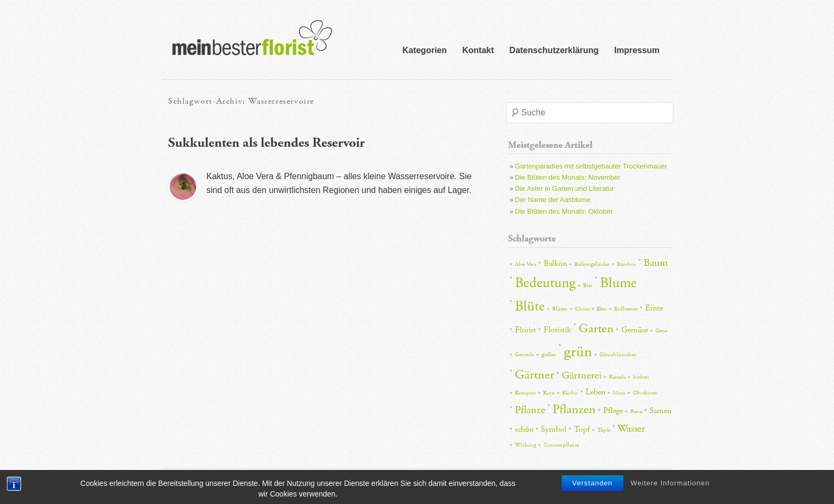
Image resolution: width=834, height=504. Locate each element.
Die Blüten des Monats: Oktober (564, 211)
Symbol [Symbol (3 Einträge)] (554, 429)
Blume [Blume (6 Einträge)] (618, 283)
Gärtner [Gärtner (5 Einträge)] (535, 375)
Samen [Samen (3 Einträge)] (660, 411)
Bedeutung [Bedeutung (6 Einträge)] (545, 283)
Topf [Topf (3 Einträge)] (582, 429)
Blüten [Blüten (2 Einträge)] (560, 309)
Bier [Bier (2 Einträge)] (588, 285)
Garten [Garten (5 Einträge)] (596, 329)
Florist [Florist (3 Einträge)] (526, 330)
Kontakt (478, 50)
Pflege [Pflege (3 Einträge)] (613, 411)
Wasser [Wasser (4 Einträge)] (631, 429)
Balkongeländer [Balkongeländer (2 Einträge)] (592, 264)
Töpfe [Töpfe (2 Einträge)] (604, 430)
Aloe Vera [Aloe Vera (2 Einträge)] (526, 264)
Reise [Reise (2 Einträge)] (636, 411)
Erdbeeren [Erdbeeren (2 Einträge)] (626, 309)
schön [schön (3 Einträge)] (524, 429)
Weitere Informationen (670, 488)
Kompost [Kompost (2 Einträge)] (525, 393)
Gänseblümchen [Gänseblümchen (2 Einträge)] (618, 355)
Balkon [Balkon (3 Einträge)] (555, 263)
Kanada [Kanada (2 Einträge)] (617, 377)
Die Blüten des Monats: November (568, 177)
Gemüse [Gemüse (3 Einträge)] (635, 330)
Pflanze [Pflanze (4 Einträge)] (530, 410)
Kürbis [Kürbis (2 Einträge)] (570, 393)
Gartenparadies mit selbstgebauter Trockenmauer (591, 166)
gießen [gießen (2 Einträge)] (549, 355)
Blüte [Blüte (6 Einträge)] (530, 306)
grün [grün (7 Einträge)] (578, 352)
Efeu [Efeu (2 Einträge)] (602, 309)
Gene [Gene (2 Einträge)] (661, 331)
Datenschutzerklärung (554, 50)
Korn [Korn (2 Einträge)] (549, 393)
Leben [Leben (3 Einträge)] (595, 392)
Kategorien (424, 50)
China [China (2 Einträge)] (582, 309)
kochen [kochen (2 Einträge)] (641, 377)
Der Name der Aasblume (553, 200)
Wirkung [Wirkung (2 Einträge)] (526, 445)
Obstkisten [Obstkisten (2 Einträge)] (645, 393)
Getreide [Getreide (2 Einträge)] (524, 355)
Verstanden (593, 488)
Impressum (637, 50)
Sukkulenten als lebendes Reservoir (266, 143)
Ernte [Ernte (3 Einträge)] (654, 308)
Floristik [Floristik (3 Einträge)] (557, 330)
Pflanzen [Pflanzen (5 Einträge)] (574, 409)
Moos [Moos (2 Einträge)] (619, 393)
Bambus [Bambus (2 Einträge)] (627, 264)
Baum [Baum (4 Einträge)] (656, 263)
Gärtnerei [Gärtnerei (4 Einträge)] (582, 375)
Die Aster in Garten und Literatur (564, 188)
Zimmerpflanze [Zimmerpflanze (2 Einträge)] (561, 445)
